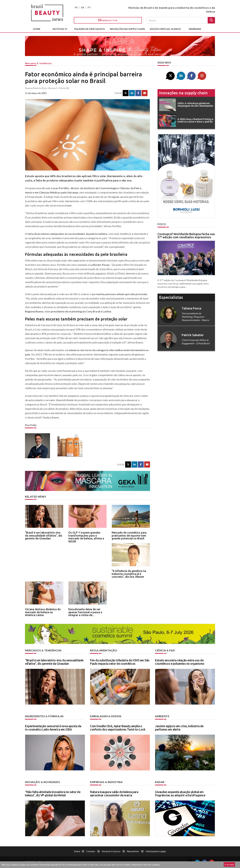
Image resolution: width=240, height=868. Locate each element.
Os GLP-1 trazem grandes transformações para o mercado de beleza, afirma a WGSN (86, 537)
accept (229, 864)
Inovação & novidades (42, 782)
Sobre (77, 851)
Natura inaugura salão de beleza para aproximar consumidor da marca (114, 794)
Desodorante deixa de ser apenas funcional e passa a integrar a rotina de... (85, 612)
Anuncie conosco (111, 851)
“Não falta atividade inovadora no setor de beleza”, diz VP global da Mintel (53, 794)
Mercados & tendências (38, 63)
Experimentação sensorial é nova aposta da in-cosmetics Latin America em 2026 (53, 728)
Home (37, 29)
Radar (160, 782)
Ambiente (162, 716)
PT (89, 7)
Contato (91, 851)
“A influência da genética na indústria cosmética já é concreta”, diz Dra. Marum (129, 574)
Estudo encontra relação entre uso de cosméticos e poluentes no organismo (180, 662)
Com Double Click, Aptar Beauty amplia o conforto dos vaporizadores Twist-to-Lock (118, 728)
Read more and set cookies (146, 865)
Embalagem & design (106, 716)
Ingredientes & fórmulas (44, 716)
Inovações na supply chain (127, 29)
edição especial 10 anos (165, 29)
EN (83, 7)
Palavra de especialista (90, 29)
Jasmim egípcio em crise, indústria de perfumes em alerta (179, 728)
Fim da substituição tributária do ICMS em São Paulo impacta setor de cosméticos (120, 662)
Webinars (195, 29)
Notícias (59, 29)
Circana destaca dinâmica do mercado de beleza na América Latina (43, 612)
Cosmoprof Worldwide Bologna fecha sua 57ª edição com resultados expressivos (186, 236)
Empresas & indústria (106, 782)
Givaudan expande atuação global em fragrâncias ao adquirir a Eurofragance (180, 794)
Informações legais (156, 851)
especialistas (171, 297)
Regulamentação (104, 650)
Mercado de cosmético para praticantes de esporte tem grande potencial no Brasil (129, 535)
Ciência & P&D (165, 650)
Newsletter (108, 20)
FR (76, 7)
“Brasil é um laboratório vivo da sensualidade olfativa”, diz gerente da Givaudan (44, 535)
